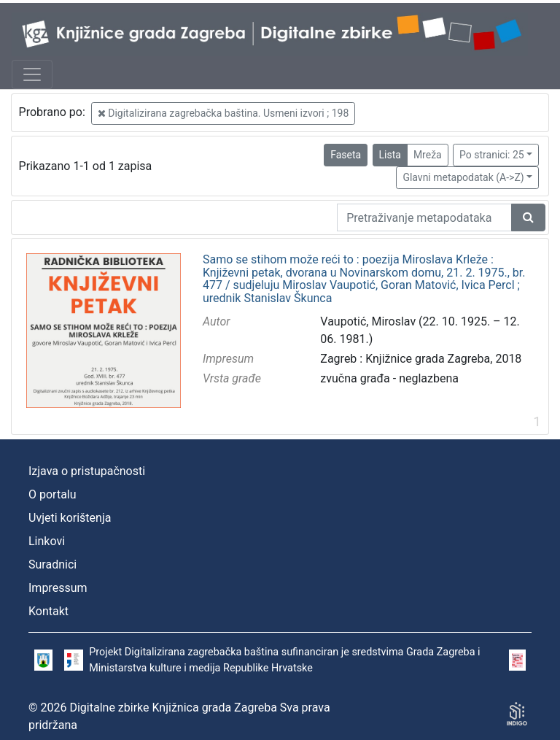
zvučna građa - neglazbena (389, 378)
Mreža (428, 155)
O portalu (52, 494)
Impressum (58, 588)
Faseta (346, 155)
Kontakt (48, 611)
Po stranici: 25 (492, 155)
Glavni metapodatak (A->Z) (463, 177)
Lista (390, 155)
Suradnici (52, 564)
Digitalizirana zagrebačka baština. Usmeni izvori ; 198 (223, 113)
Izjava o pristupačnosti (87, 471)
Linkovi (47, 541)
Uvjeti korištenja (70, 518)
